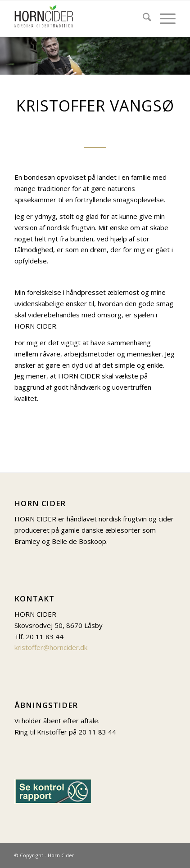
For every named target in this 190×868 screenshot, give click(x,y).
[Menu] (163, 18)
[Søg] (142, 18)
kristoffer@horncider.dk (51, 647)
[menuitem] (142, 18)
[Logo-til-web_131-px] (79, 18)
